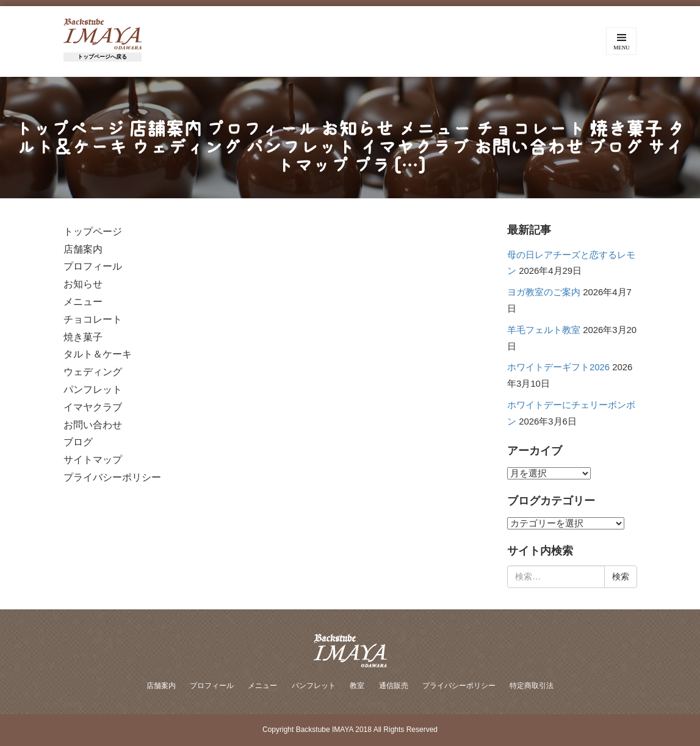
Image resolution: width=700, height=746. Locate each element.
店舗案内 (161, 686)
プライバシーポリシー (459, 686)
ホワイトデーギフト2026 (558, 367)
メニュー (262, 686)
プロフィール (212, 686)
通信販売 (394, 686)
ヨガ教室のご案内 (544, 292)
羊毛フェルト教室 (544, 330)
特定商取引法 (532, 686)
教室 (357, 686)
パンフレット (314, 686)
